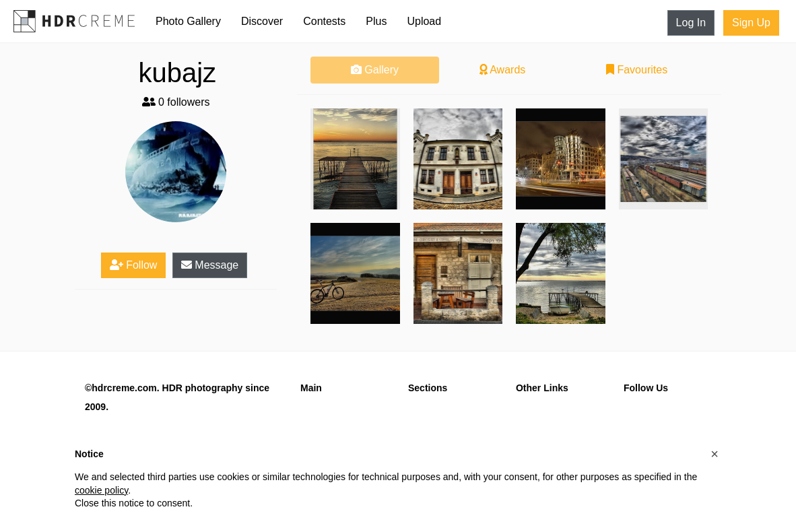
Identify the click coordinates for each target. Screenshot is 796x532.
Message (210, 265)
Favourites (637, 70)
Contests (324, 21)
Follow (134, 265)
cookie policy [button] (101, 490)
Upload (424, 21)
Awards (503, 70)
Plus (376, 21)
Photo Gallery (188, 21)
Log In (691, 23)
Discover (262, 21)
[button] (715, 454)
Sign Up (751, 23)
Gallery (375, 70)
